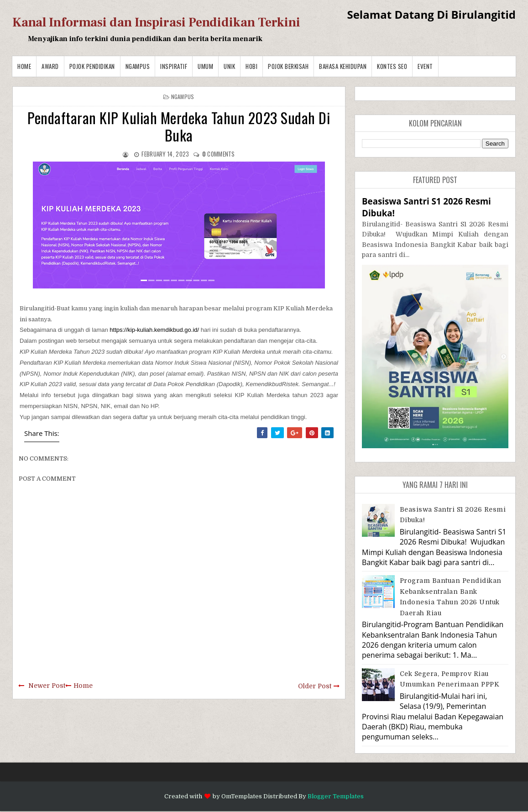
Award (50, 66)
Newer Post (47, 686)
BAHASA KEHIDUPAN (343, 66)
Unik (229, 66)
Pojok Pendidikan (92, 66)
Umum (205, 66)
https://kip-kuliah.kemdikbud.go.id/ (154, 330)
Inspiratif (174, 66)
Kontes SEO (392, 66)
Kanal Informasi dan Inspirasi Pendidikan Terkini (156, 22)
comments (219, 154)
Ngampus (138, 66)
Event (425, 66)
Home (24, 66)
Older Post (315, 686)
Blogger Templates (336, 796)
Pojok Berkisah (288, 66)
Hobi (251, 66)
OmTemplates (242, 796)
